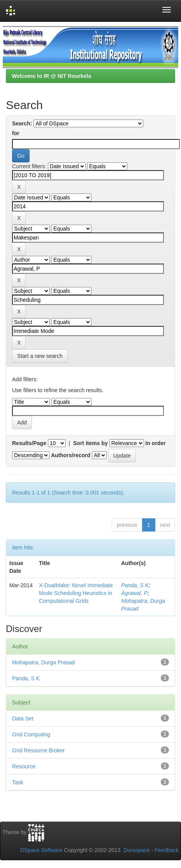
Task (18, 782)
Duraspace (137, 850)
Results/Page (29, 443)
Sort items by (90, 443)
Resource (24, 766)
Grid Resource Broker (38, 750)
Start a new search (40, 356)
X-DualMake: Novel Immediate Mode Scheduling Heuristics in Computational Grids (76, 593)
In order (156, 443)
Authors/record (71, 455)
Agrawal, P (134, 593)
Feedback (167, 850)
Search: (22, 123)
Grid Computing (31, 734)
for (16, 133)
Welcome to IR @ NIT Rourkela (51, 76)
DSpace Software (41, 850)
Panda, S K (135, 585)
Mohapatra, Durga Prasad (43, 662)
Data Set (23, 718)
